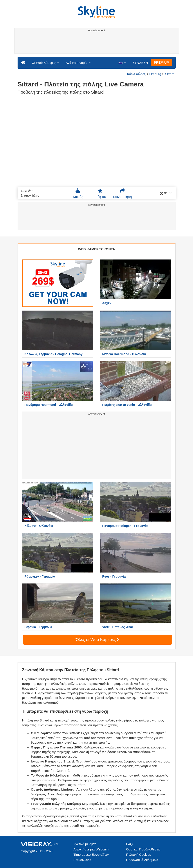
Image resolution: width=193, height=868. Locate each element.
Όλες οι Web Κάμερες (97, 640)
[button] (122, 63)
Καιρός (78, 193)
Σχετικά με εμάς (85, 844)
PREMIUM (162, 62)
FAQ (130, 844)
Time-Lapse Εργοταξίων (91, 855)
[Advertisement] (96, 43)
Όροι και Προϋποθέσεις (143, 849)
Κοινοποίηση (122, 193)
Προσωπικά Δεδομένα (142, 860)
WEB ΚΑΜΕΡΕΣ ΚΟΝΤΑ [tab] (96, 249)
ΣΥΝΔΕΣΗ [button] (140, 63)
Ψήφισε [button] (100, 193)
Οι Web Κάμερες (45, 63)
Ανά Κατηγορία (78, 63)
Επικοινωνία (82, 860)
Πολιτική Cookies (139, 855)
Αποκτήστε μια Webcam (91, 849)
